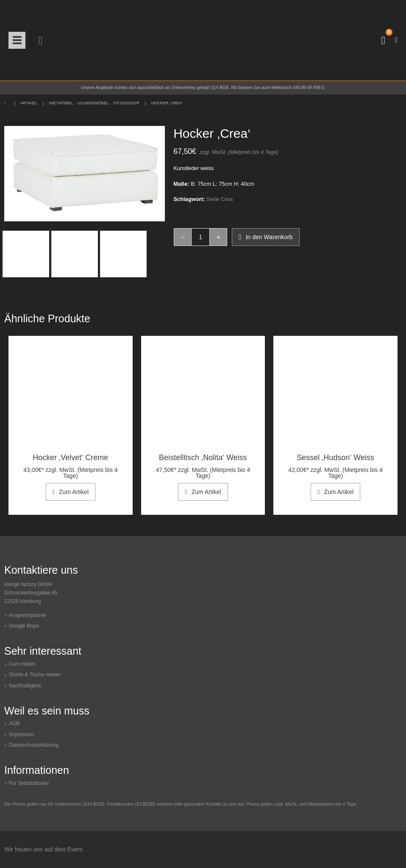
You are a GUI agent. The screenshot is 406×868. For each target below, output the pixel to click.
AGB (14, 723)
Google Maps (24, 626)
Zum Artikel (74, 492)
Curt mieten (22, 664)
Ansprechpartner (28, 615)
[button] (17, 40)
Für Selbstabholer (29, 783)
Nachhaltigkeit (25, 686)
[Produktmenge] (200, 237)
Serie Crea (220, 199)
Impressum (21, 734)
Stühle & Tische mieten (35, 675)
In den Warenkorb (269, 237)
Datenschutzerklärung (34, 745)
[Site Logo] (203, 40)
